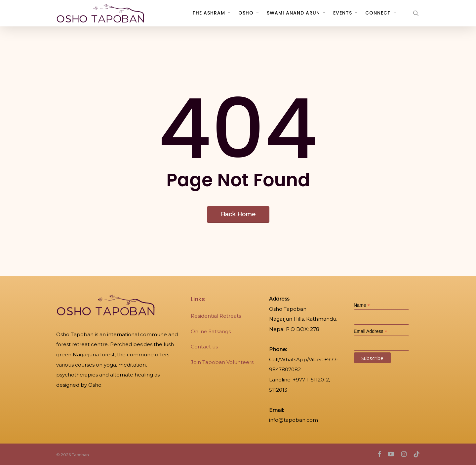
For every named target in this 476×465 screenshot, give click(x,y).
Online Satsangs (211, 331)
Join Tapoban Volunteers (222, 362)
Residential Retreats (216, 316)
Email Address (371, 331)
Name (362, 305)
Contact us (204, 347)
